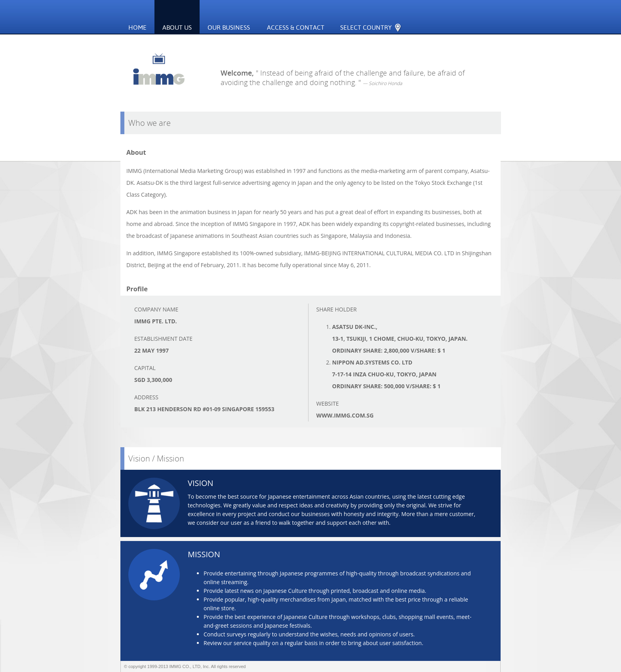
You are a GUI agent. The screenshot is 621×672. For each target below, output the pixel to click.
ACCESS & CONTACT (296, 28)
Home (137, 28)
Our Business (232, 18)
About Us (177, 28)
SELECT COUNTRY (374, 18)
